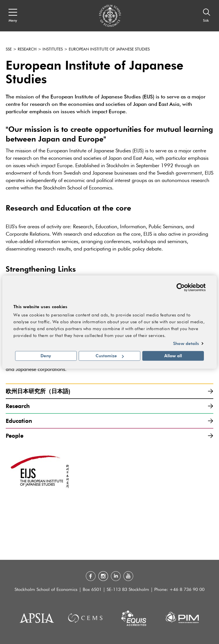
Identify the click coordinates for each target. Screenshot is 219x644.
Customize (110, 356)
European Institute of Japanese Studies (109, 49)
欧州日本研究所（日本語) (109, 391)
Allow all (173, 356)
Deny (46, 356)
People (109, 436)
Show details (186, 343)
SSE (9, 49)
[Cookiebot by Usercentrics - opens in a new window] (181, 287)
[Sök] (207, 16)
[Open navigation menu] (13, 16)
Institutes (53, 49)
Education (109, 421)
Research (27, 49)
